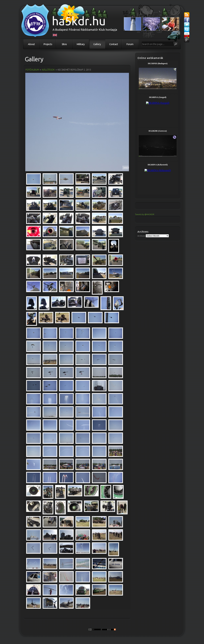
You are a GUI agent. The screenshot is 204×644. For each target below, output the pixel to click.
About (31, 44)
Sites (64, 44)
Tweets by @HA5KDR (145, 214)
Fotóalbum (32, 70)
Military (81, 44)
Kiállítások (48, 70)
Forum (130, 44)
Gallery (97, 44)
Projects (48, 44)
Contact (114, 44)
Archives (141, 236)
